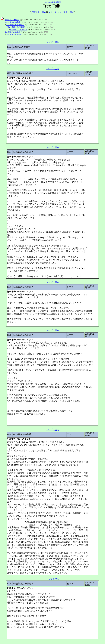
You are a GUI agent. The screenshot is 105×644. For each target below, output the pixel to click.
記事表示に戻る (38, 12)
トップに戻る (52, 43)
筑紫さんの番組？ (12, 20)
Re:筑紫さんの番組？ (13, 22)
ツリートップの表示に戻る (61, 12)
